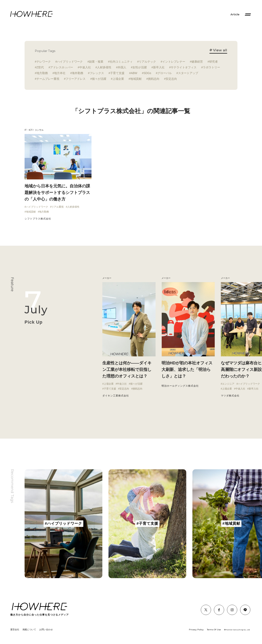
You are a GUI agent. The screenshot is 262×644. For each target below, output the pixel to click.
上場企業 (118, 79)
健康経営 (197, 62)
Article (235, 14)
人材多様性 (104, 67)
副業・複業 (96, 62)
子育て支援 (117, 73)
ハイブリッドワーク (70, 62)
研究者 (213, 62)
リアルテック (147, 62)
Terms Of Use (214, 630)
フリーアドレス (76, 79)
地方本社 (60, 73)
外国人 (122, 67)
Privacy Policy (196, 630)
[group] (63, 524)
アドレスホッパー (62, 67)
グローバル (165, 73)
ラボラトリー (211, 67)
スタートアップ (188, 73)
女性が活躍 (140, 67)
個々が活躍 (99, 79)
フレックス (97, 73)
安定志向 (171, 79)
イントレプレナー (174, 62)
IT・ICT (29, 130)
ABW (134, 73)
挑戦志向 (154, 79)
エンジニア (228, 384)
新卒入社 (159, 67)
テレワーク (44, 62)
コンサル (39, 130)
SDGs (147, 73)
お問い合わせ (46, 629)
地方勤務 (42, 73)
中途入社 (85, 67)
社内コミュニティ (121, 62)
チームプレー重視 (48, 79)
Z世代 (40, 67)
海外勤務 (78, 73)
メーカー (166, 278)
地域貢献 (136, 79)
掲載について (29, 629)
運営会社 (15, 629)
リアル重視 (58, 207)
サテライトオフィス (184, 67)
